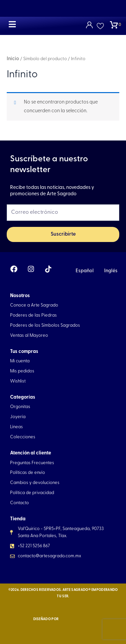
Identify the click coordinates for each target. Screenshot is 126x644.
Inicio (13, 59)
